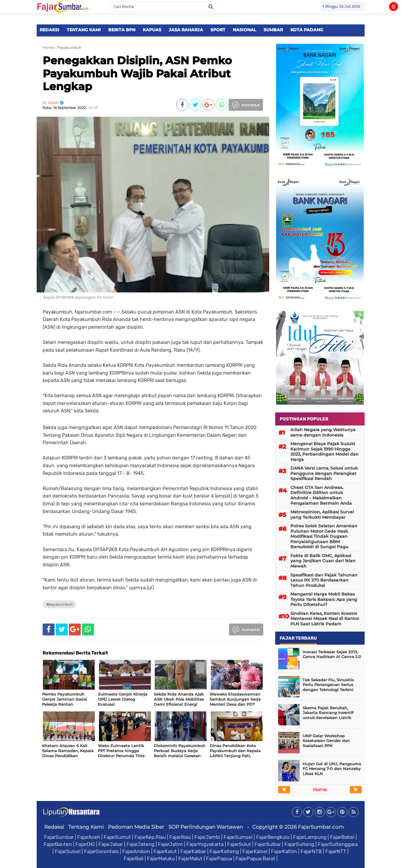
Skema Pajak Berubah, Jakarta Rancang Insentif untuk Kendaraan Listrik (328, 713)
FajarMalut (190, 858)
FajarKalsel (255, 851)
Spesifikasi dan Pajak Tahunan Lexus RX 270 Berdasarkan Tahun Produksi (324, 580)
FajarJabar (111, 844)
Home (48, 47)
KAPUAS (152, 30)
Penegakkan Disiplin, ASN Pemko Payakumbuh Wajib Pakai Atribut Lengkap (137, 73)
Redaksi (54, 827)
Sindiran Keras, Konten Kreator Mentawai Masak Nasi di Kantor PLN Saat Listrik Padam (325, 619)
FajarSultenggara (338, 844)
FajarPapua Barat (255, 858)
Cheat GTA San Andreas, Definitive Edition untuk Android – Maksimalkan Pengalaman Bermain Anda (321, 495)
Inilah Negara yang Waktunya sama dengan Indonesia (323, 432)
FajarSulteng (299, 844)
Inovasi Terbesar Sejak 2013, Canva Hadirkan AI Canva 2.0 (332, 654)
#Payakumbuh (59, 604)
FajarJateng (140, 844)
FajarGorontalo (101, 851)
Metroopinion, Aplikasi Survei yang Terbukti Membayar (322, 515)
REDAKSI (49, 30)
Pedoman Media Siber (136, 827)
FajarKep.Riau (150, 837)
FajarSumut (117, 837)
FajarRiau (180, 837)
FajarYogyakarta (205, 844)
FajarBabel (342, 837)
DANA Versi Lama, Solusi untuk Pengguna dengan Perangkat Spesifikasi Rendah (324, 473)
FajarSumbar (59, 837)
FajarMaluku (161, 858)
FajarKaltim (284, 851)
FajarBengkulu (273, 837)
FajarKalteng (224, 851)
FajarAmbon (136, 851)
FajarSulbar (268, 844)
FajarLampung (310, 837)
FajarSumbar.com (321, 827)
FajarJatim (170, 844)
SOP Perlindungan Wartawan (206, 827)
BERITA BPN (122, 30)
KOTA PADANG (307, 30)
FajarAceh (89, 837)
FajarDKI (85, 844)
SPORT (218, 30)
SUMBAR (273, 30)
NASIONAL (244, 30)
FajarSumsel (238, 837)
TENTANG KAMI (84, 30)
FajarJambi (207, 837)
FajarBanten (58, 844)
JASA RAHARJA (186, 30)
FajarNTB (311, 851)
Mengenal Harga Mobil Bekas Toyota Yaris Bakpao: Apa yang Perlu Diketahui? (324, 599)
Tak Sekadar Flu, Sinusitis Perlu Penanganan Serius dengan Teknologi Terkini (328, 685)
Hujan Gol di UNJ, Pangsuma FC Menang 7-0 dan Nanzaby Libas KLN (332, 769)
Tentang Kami (86, 827)
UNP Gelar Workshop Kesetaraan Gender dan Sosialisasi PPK (326, 741)
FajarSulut (239, 844)
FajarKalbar (193, 851)
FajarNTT (336, 851)
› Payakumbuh (68, 47)
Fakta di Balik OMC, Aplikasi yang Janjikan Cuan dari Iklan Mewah (323, 561)
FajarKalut (165, 851)
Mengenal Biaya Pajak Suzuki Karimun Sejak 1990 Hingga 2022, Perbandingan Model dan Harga (325, 452)
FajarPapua (219, 858)
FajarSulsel (68, 851)
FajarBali (134, 858)
